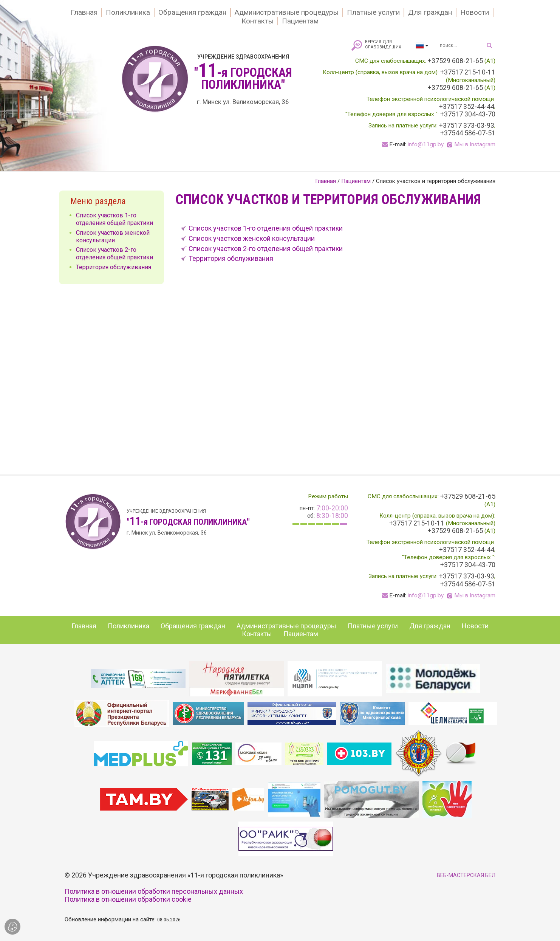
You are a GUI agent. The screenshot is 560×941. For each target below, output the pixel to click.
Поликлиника (128, 12)
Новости (475, 12)
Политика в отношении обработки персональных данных (154, 891)
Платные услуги (373, 12)
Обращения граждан (192, 12)
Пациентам (300, 21)
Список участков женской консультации (252, 238)
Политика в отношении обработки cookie (128, 899)
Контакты (258, 21)
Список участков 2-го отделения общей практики (266, 249)
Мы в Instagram (475, 144)
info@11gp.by (426, 144)
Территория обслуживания (231, 258)
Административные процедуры (287, 12)
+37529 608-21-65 (455, 61)
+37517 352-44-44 (467, 107)
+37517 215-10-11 (468, 72)
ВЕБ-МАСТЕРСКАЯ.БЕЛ (466, 875)
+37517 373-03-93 (467, 126)
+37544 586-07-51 (468, 133)
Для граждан (430, 12)
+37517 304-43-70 (468, 114)
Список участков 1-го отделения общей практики (266, 228)
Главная (84, 12)
